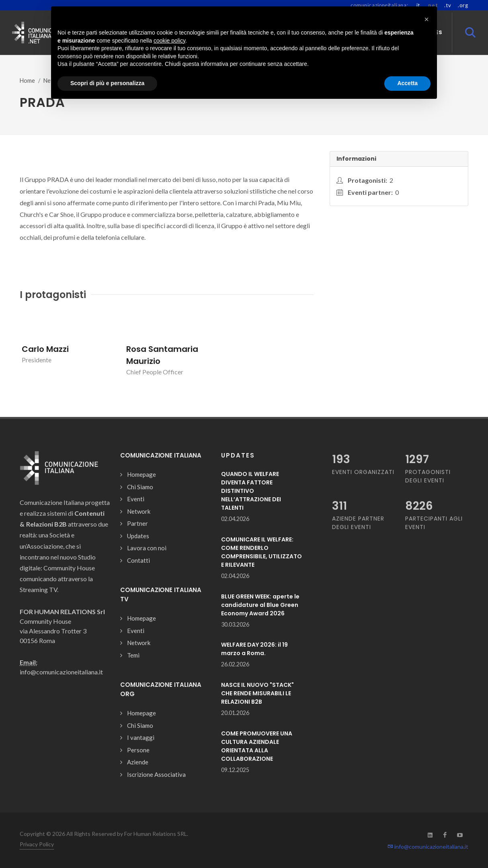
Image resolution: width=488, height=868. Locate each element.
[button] (426, 19)
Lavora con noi (147, 548)
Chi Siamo (140, 487)
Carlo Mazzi (45, 349)
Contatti (138, 560)
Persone (138, 750)
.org (463, 5)
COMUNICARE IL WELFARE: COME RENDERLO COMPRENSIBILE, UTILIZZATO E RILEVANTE (261, 552)
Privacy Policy (37, 844)
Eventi (136, 499)
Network (139, 511)
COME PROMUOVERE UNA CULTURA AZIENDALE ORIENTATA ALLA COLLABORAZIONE (257, 746)
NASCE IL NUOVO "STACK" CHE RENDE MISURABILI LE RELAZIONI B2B (257, 693)
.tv (448, 5)
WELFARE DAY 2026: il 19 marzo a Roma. (254, 649)
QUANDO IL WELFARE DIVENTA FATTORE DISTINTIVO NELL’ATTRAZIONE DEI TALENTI (251, 491)
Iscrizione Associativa (156, 774)
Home (27, 81)
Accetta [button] (407, 83)
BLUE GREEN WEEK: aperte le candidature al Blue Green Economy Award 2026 (260, 605)
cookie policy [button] (169, 41)
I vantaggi (141, 737)
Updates (138, 536)
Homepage (141, 474)
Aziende (138, 762)
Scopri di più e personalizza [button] (107, 83)
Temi (133, 655)
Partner (137, 523)
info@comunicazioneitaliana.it (428, 847)
